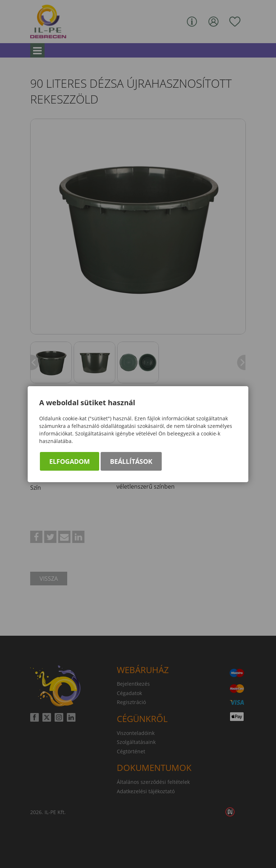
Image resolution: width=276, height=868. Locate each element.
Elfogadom (70, 461)
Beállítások (131, 461)
